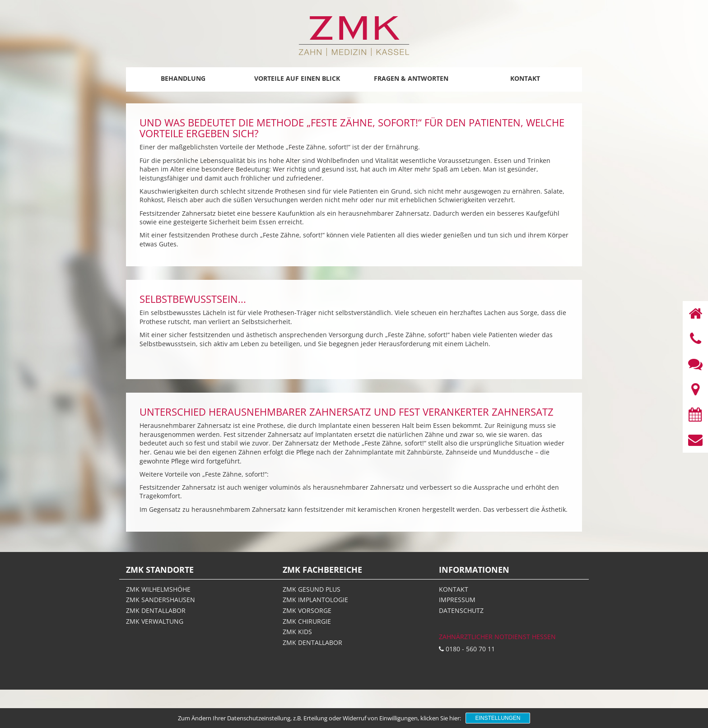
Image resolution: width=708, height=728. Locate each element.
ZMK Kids (297, 632)
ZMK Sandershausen (161, 600)
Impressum (457, 600)
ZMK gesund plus (312, 589)
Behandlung (183, 78)
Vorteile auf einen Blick (297, 78)
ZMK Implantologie (315, 600)
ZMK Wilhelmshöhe (158, 589)
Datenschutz (461, 610)
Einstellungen (498, 718)
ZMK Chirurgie (307, 621)
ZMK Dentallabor (156, 610)
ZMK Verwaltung (155, 621)
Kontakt (525, 78)
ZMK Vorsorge (307, 610)
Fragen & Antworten (411, 78)
